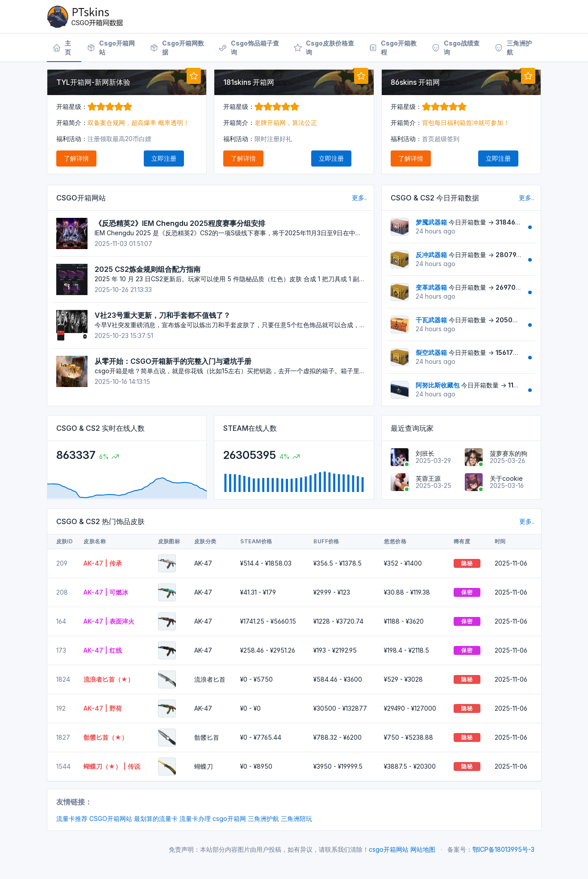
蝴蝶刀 (204, 766)
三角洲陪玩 (296, 819)
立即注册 (164, 158)
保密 (467, 592)
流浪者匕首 (210, 679)
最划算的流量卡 (156, 819)
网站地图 (423, 849)
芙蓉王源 (428, 478)
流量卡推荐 (72, 819)
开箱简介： (72, 123)
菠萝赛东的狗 (509, 453)
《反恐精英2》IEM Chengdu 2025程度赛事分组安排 (180, 223)
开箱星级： (94, 106)
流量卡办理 (195, 819)
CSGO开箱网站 (111, 819)
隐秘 (467, 563)
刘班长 (425, 453)
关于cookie (506, 478)
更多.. (359, 198)
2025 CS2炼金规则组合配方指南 (148, 269)
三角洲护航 (263, 819)
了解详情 (76, 158)
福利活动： (72, 139)
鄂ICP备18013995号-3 (503, 849)
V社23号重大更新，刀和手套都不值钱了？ (163, 315)
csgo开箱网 (229, 819)
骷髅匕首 (207, 737)
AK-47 (203, 563)
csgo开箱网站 (389, 849)
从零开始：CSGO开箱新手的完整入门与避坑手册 (173, 361)
